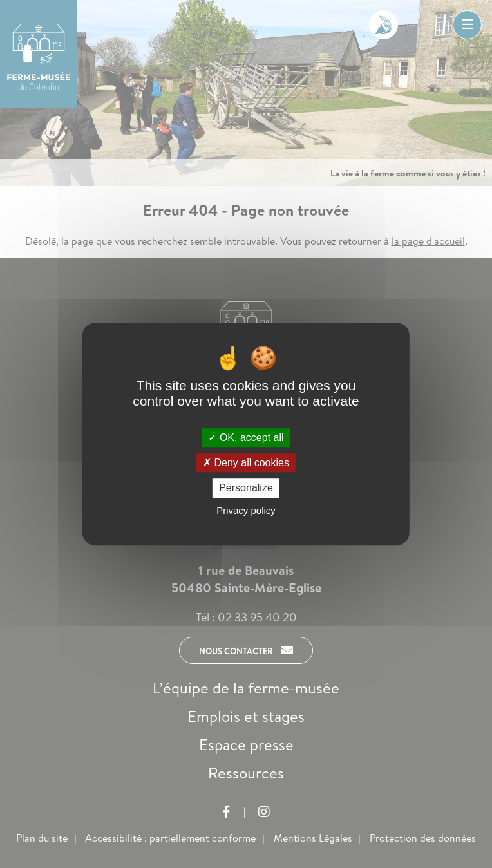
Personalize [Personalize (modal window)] (246, 488)
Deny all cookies (246, 463)
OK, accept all (246, 438)
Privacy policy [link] (246, 510)
